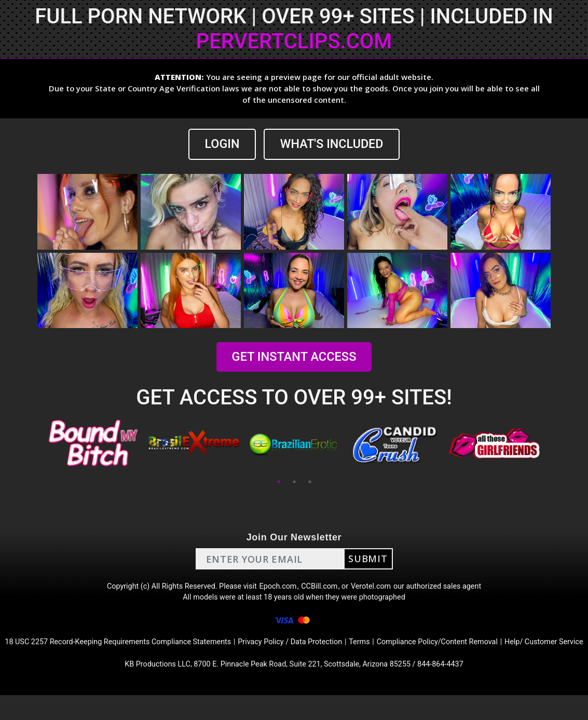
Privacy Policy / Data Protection (325, 651)
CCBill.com (322, 589)
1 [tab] (279, 483)
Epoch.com (278, 589)
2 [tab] (294, 483)
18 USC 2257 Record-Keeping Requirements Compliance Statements (134, 651)
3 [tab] (310, 483)
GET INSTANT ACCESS (294, 358)
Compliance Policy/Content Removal (486, 651)
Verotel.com (378, 589)
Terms (400, 651)
